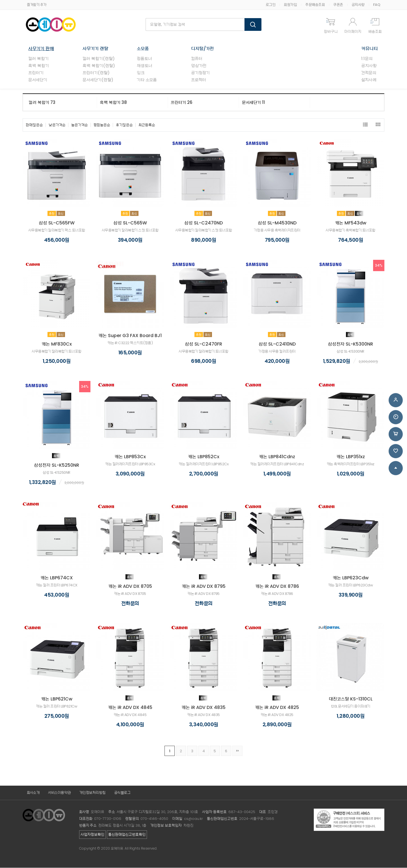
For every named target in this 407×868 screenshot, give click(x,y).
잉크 (141, 73)
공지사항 (358, 5)
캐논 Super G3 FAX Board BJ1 (130, 336)
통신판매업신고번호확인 (127, 835)
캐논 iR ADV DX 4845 (130, 708)
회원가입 (290, 5)
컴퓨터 (197, 59)
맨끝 (237, 751)
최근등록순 (147, 125)
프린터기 (36, 73)
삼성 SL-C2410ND (277, 344)
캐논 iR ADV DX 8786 (277, 587)
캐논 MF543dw (351, 223)
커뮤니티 (370, 49)
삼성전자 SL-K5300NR (350, 344)
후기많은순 (124, 125)
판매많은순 (34, 125)
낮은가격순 (57, 125)
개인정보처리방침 (93, 793)
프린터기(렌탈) (96, 73)
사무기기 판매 (41, 49)
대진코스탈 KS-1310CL (351, 699)
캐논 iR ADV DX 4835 (203, 708)
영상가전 (199, 66)
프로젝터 (199, 80)
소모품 (143, 49)
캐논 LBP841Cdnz (277, 457)
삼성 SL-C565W (130, 223)
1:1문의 (367, 59)
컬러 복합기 (38, 59)
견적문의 (369, 73)
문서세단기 (38, 80)
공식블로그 (122, 793)
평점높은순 (102, 125)
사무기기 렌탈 (95, 49)
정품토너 (144, 59)
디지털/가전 (202, 49)
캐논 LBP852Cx (204, 457)
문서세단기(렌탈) (98, 80)
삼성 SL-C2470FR (203, 344)
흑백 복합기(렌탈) (99, 66)
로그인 (271, 5)
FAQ (377, 5)
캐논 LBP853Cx (130, 457)
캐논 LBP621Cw (57, 699)
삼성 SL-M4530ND (277, 223)
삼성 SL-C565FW (57, 223)
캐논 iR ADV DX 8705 (130, 587)
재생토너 (145, 66)
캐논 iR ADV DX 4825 (277, 708)
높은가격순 (80, 125)
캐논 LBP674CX (57, 578)
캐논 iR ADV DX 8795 (204, 587)
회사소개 (33, 793)
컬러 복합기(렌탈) (99, 59)
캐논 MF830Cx (57, 344)
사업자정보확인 (92, 835)
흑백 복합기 (39, 66)
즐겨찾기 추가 (37, 5)
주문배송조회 (315, 5)
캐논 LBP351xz (351, 457)
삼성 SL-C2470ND (203, 223)
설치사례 (369, 80)
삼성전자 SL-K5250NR (57, 465)
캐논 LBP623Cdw (351, 578)
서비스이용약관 (59, 793)
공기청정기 (200, 73)
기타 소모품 (147, 80)
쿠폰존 (338, 5)
